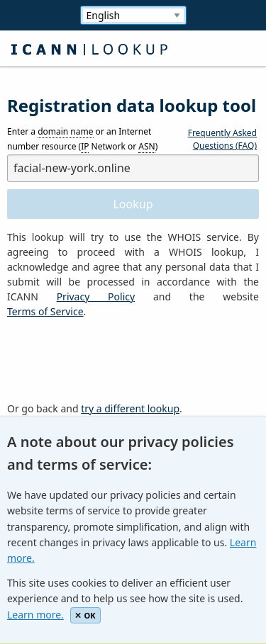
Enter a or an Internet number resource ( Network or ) (82, 140)
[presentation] (115, 361)
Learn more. (35, 615)
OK (85, 615)
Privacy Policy (96, 296)
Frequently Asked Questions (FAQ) (222, 139)
